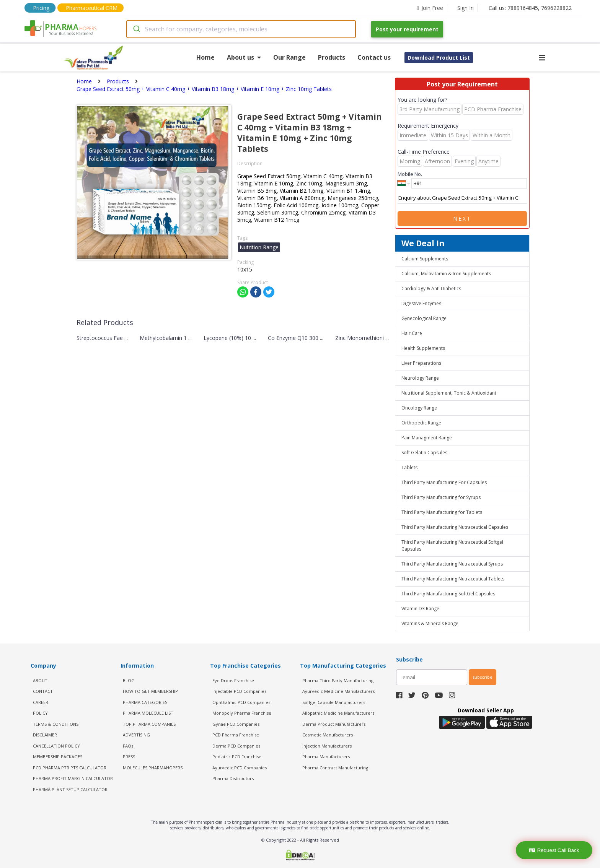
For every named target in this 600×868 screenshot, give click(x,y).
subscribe (483, 677)
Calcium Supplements (425, 259)
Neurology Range (420, 378)
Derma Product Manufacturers (334, 724)
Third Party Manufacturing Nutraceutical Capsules (455, 527)
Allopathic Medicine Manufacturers (338, 713)
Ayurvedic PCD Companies (240, 768)
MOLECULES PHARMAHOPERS (153, 768)
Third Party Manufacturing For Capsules (444, 482)
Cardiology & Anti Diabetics (431, 289)
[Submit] (136, 29)
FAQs (128, 746)
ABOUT (40, 680)
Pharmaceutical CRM (92, 8)
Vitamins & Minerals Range (430, 623)
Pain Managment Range (427, 438)
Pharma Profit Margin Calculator (73, 778)
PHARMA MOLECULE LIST (148, 713)
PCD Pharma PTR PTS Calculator (70, 768)
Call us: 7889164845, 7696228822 (530, 8)
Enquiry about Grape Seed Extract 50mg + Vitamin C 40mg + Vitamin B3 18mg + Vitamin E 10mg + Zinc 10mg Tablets (462, 198)
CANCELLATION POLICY (56, 746)
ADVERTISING (136, 735)
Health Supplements (423, 348)
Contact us (374, 57)
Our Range (289, 57)
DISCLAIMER (45, 735)
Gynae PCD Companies (236, 724)
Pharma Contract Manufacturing (335, 768)
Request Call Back (554, 850)
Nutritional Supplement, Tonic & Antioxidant (449, 393)
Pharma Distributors (233, 778)
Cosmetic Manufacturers (328, 735)
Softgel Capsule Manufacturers (334, 702)
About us (244, 57)
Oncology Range (419, 408)
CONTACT (43, 691)
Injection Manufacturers (327, 746)
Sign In (465, 8)
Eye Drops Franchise (233, 680)
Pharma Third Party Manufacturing (338, 680)
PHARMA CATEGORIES (145, 702)
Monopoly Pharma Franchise (242, 713)
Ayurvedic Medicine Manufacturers (338, 691)
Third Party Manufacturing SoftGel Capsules (448, 594)
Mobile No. (410, 174)
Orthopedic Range (421, 423)
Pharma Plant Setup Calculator (70, 789)
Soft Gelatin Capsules (424, 453)
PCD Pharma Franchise (236, 735)
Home (205, 57)
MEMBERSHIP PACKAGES (58, 757)
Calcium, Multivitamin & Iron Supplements (446, 274)
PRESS (129, 757)
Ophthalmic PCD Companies (241, 702)
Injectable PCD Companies (239, 691)
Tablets (409, 467)
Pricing (41, 8)
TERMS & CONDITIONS (56, 724)
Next (462, 219)
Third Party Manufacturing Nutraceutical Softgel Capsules (452, 545)
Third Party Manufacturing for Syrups (441, 497)
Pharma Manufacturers (326, 757)
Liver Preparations (421, 363)
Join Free (430, 8)
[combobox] (241, 29)
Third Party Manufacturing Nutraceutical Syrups (452, 564)
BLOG (129, 680)
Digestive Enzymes (421, 303)
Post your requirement (407, 29)
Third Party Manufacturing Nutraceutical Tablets (453, 579)
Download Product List (439, 58)
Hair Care (412, 333)
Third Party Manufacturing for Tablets (442, 512)
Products (332, 57)
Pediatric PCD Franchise (237, 757)
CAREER (41, 702)
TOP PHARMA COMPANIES (149, 724)
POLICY (40, 713)
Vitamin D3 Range (420, 609)
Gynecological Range (424, 318)
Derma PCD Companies (236, 746)
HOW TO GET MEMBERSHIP (150, 691)
